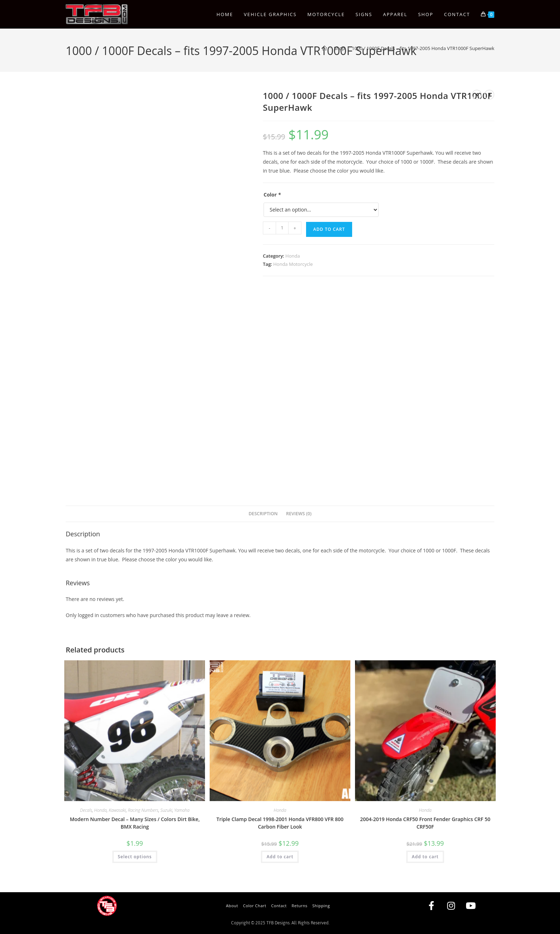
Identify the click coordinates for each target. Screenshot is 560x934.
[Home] (324, 48)
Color (272, 195)
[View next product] (489, 95)
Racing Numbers (143, 810)
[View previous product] (477, 95)
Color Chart (254, 906)
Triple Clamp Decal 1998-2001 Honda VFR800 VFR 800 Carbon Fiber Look (280, 823)
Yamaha (182, 810)
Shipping (321, 906)
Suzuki (166, 810)
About (232, 906)
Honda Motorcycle (293, 264)
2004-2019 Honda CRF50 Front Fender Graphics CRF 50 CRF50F (425, 823)
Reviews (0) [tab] (299, 514)
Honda (293, 256)
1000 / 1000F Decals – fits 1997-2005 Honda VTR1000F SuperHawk (423, 48)
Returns (300, 906)
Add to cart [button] (280, 857)
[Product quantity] (282, 228)
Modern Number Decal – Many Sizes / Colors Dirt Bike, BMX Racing (135, 823)
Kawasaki (117, 810)
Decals (86, 810)
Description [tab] (263, 514)
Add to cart (329, 229)
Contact (279, 906)
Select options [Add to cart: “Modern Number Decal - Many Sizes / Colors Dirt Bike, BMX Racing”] (135, 857)
